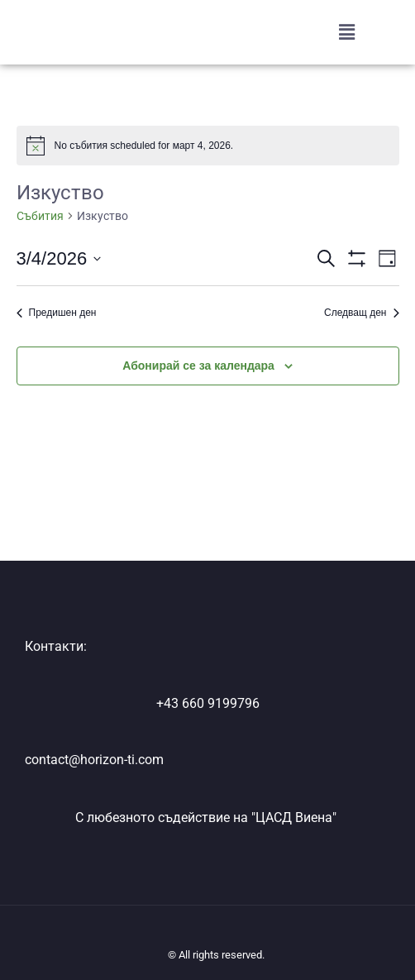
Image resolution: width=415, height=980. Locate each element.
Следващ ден (362, 313)
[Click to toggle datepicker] (59, 258)
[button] (347, 32)
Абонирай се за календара (198, 366)
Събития (40, 216)
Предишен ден (57, 313)
